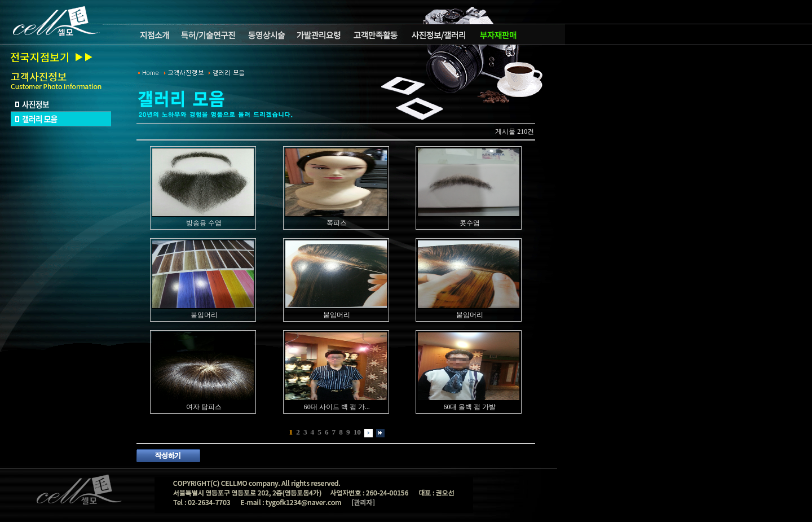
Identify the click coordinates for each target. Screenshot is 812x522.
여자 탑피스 (204, 407)
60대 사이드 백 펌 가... (337, 407)
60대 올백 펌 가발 (469, 407)
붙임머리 (204, 315)
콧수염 (470, 223)
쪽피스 (337, 223)
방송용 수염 (204, 223)
